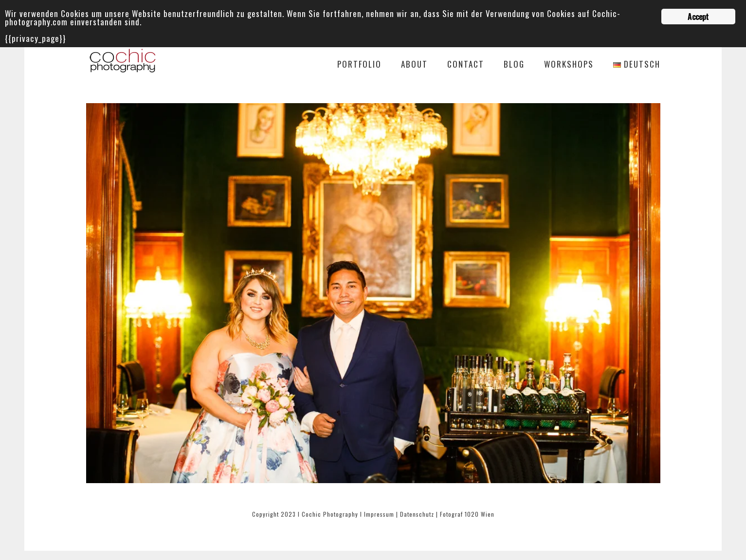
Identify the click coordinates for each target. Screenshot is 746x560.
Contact (466, 65)
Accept (698, 17)
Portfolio (359, 65)
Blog (514, 65)
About (414, 65)
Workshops (569, 65)
